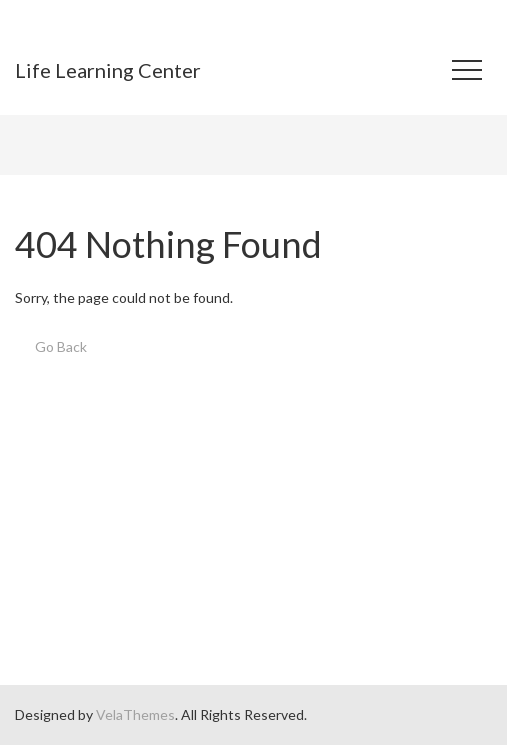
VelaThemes (135, 714)
